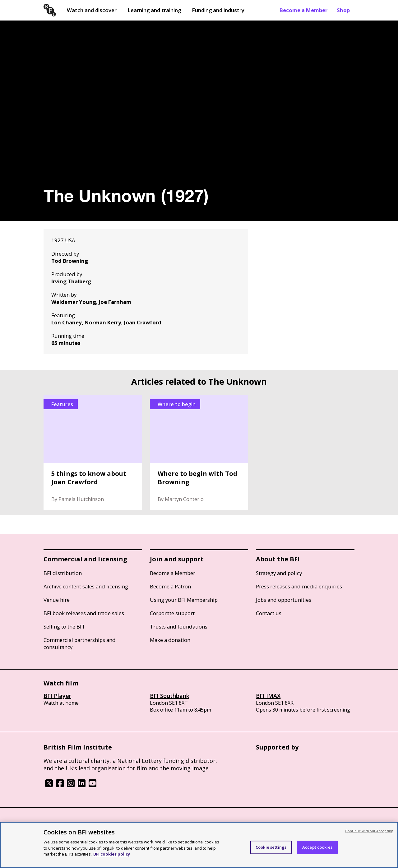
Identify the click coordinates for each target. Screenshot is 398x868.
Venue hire (57, 600)
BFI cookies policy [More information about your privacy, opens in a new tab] (112, 854)
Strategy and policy (279, 573)
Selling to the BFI (64, 627)
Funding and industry (218, 10)
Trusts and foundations (179, 627)
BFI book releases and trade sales (84, 613)
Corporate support (172, 613)
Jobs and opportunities (284, 600)
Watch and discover (92, 10)
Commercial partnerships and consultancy (80, 643)
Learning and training (154, 10)
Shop (343, 10)
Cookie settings (271, 847)
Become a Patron (170, 586)
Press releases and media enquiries (299, 586)
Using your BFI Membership (184, 600)
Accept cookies (317, 847)
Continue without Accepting (369, 831)
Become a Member (303, 10)
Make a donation (170, 640)
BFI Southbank (170, 696)
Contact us (269, 613)
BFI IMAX (268, 696)
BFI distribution (63, 573)
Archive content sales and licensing (86, 586)
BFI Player (57, 696)
